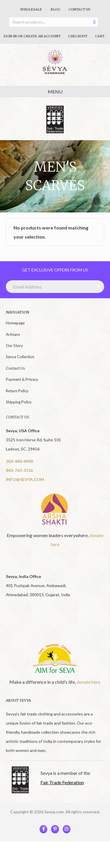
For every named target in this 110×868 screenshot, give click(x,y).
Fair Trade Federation (62, 782)
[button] (97, 286)
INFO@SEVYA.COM (25, 479)
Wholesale (31, 9)
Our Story (14, 346)
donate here (88, 682)
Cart (100, 36)
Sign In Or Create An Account (32, 36)
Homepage (15, 323)
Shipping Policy (19, 402)
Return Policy (17, 391)
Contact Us (79, 9)
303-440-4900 (19, 461)
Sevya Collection (20, 357)
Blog (55, 9)
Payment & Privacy (22, 379)
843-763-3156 (19, 470)
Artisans (13, 334)
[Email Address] (55, 287)
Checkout (78, 36)
